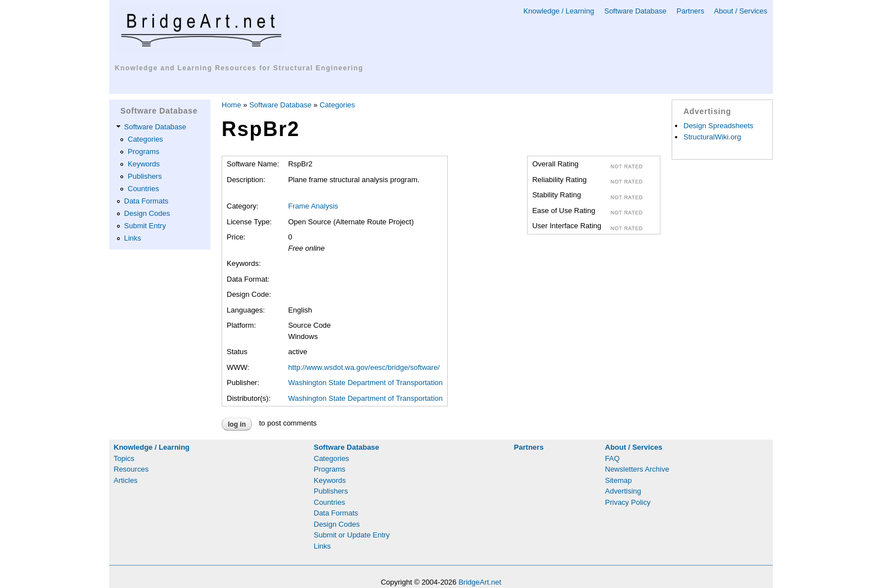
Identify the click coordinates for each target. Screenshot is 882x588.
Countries (143, 189)
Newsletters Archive (637, 469)
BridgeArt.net (480, 582)
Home (231, 105)
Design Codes (147, 213)
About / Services (741, 11)
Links (133, 238)
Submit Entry (145, 226)
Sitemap (619, 480)
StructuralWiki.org (712, 137)
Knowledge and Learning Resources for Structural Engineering (239, 68)
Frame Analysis (313, 206)
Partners (690, 11)
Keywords (144, 164)
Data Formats (147, 201)
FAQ (613, 458)
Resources (131, 469)
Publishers (145, 176)
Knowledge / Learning (559, 11)
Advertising (623, 491)
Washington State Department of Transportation (365, 383)
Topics (124, 458)
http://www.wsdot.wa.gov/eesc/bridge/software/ (364, 367)
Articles (126, 480)
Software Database (635, 11)
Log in (237, 424)
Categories (145, 139)
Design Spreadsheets (718, 126)
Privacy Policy (628, 502)
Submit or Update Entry (352, 535)
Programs (143, 151)
